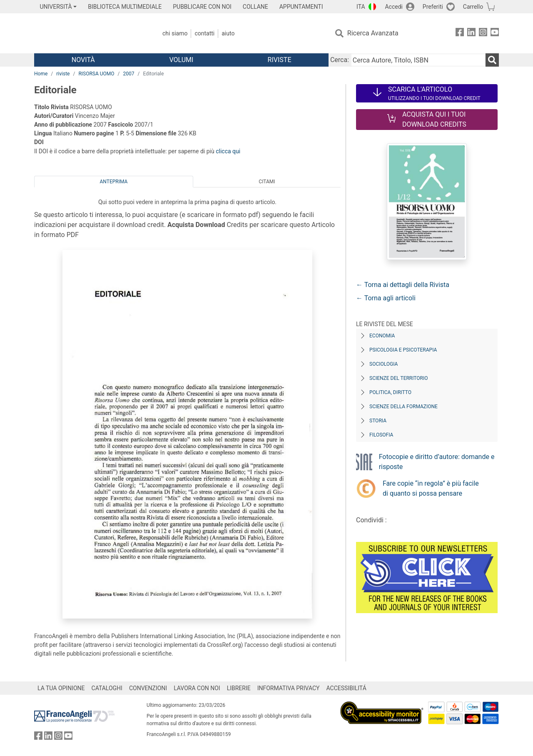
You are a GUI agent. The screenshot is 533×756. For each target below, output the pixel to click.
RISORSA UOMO (96, 74)
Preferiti (433, 7)
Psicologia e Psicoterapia (403, 350)
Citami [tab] (267, 182)
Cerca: (340, 60)
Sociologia (384, 364)
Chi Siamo (175, 33)
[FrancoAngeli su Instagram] (483, 34)
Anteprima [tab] (114, 182)
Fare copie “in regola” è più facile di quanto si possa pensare (431, 488)
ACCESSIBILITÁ (346, 688)
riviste (63, 74)
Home (41, 74)
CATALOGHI (107, 688)
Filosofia (381, 435)
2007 (129, 74)
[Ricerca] (492, 60)
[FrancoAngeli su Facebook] (460, 34)
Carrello (473, 7)
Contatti (204, 33)
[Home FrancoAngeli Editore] (89, 33)
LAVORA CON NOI (197, 688)
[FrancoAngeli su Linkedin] (471, 34)
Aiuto (228, 33)
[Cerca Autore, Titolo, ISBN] (418, 60)
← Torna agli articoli (386, 298)
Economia (382, 336)
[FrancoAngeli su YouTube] (495, 34)
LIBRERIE (239, 688)
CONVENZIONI (148, 688)
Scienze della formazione (403, 407)
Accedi (394, 7)
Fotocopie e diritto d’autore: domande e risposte (437, 462)
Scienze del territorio (399, 378)
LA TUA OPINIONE (61, 688)
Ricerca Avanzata (373, 33)
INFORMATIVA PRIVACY (289, 688)
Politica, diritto (390, 392)
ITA (361, 7)
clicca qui (228, 151)
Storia (378, 421)
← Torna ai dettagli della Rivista (403, 285)
